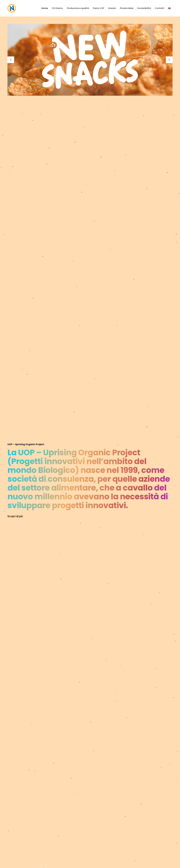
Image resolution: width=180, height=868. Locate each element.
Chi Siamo (57, 8)
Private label (127, 8)
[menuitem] (169, 8)
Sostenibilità (144, 8)
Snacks (112, 8)
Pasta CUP (99, 8)
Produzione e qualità (78, 8)
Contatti (159, 8)
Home (45, 8)
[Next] (169, 60)
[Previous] (11, 60)
